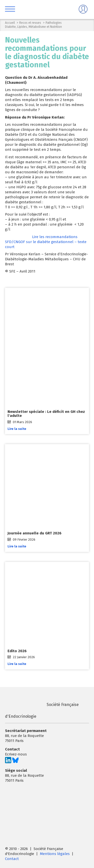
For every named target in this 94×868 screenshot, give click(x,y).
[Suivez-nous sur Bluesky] (15, 762)
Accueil (10, 23)
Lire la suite (17, 429)
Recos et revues (30, 23)
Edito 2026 (17, 651)
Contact (12, 859)
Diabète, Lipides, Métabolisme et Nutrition (33, 27)
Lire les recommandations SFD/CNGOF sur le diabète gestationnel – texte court (46, 242)
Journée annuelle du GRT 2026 (34, 533)
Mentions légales (55, 854)
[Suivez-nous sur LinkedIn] (8, 762)
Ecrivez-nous (16, 754)
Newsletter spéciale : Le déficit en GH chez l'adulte (46, 414)
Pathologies (54, 23)
